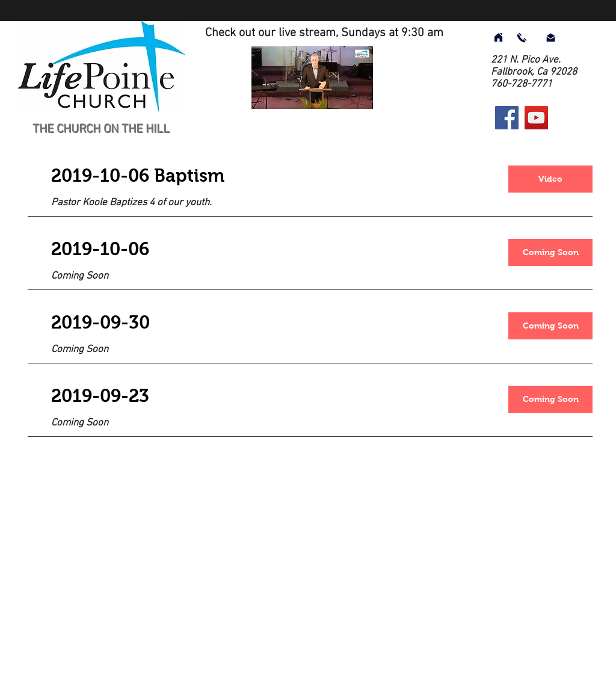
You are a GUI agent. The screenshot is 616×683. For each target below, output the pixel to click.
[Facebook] (507, 118)
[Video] (550, 179)
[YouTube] (536, 118)
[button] (550, 252)
